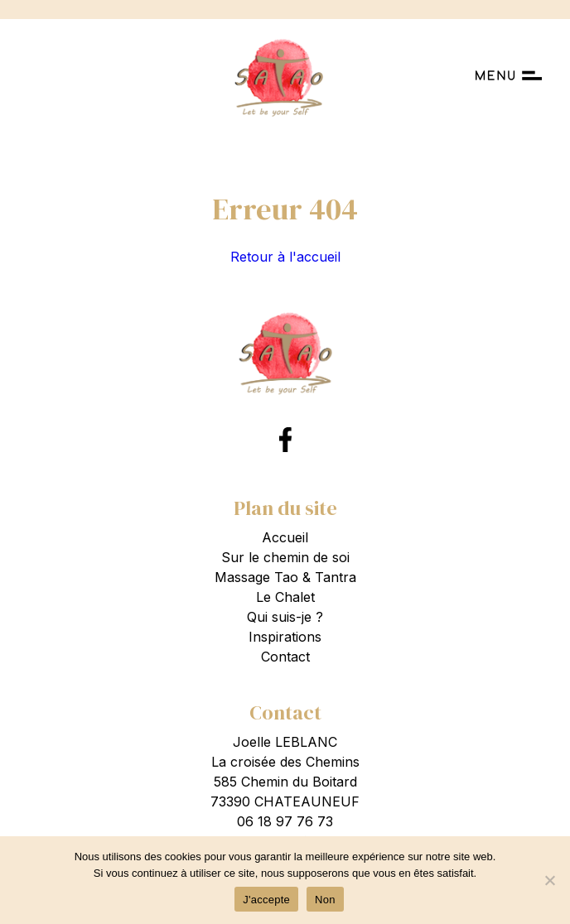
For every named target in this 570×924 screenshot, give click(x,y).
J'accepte (266, 900)
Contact (285, 657)
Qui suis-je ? (285, 617)
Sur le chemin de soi (285, 557)
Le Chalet (285, 597)
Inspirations (285, 637)
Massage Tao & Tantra (285, 577)
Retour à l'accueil (285, 257)
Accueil (285, 537)
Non (325, 900)
